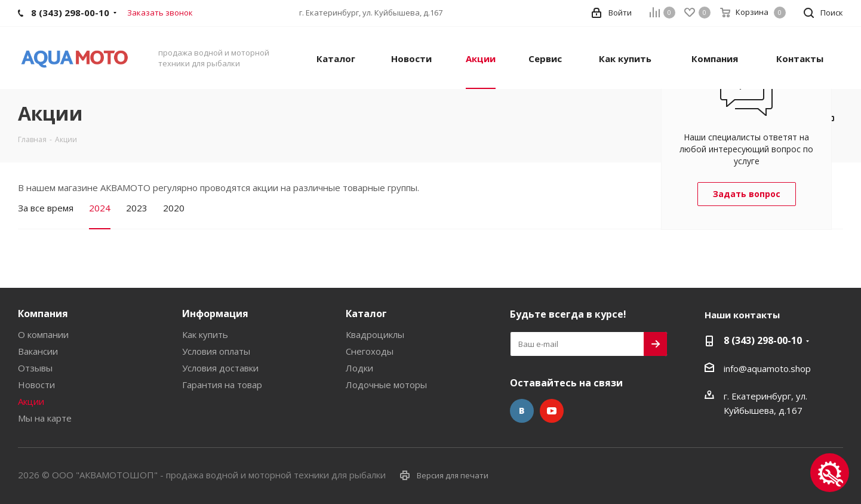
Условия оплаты (216, 351)
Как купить (205, 334)
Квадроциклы (375, 334)
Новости (36, 385)
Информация (215, 314)
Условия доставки (220, 368)
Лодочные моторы (386, 385)
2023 (137, 208)
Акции (31, 401)
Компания (43, 314)
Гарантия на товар (222, 385)
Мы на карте (45, 418)
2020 (174, 208)
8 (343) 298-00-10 (763, 340)
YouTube (552, 411)
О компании (43, 334)
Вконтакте (522, 411)
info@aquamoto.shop (767, 368)
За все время (46, 208)
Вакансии (38, 351)
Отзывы (35, 368)
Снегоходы (370, 351)
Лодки (359, 368)
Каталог (366, 314)
